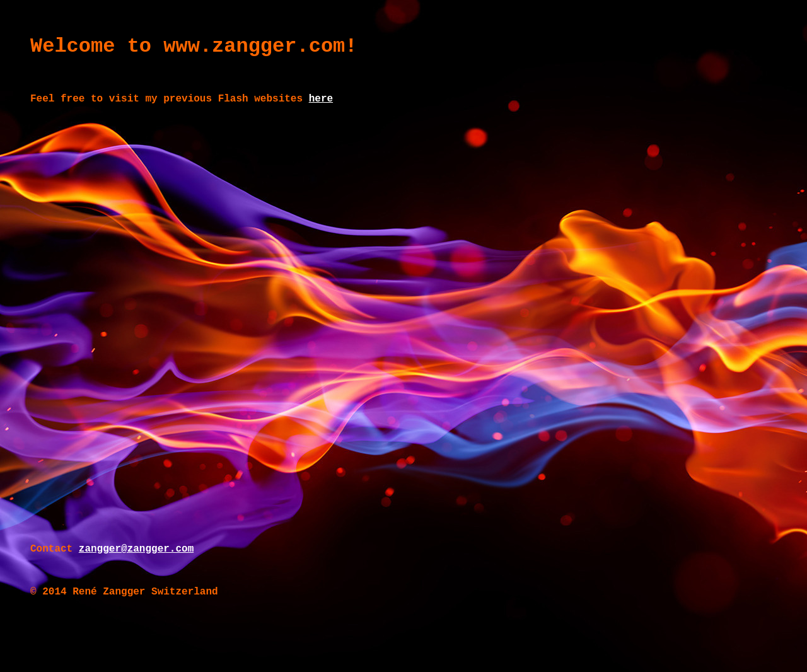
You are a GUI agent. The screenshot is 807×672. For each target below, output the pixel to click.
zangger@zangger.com (136, 549)
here (321, 99)
